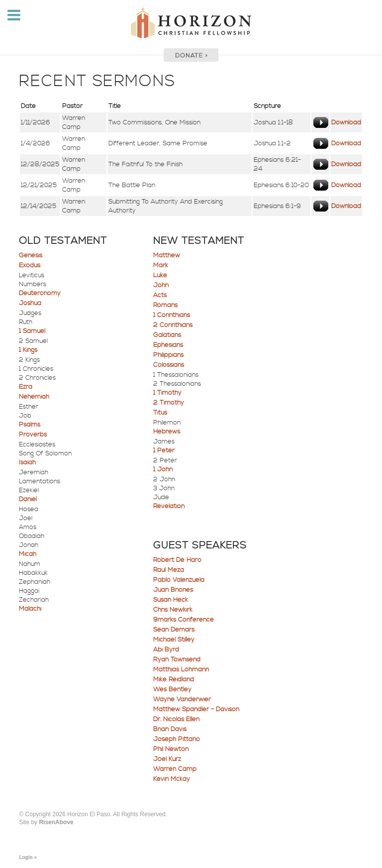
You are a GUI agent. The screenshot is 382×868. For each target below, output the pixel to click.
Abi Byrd (166, 650)
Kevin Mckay (172, 779)
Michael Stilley (174, 640)
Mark (161, 265)
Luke (160, 275)
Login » (28, 857)
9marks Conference (184, 620)
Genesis (31, 255)
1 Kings (28, 350)
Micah (28, 554)
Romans (165, 305)
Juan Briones (173, 590)
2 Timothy (169, 403)
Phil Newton (171, 749)
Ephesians (168, 345)
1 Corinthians (172, 315)
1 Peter (164, 450)
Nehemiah (34, 397)
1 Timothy (167, 393)
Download (346, 122)
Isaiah (27, 462)
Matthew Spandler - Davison (196, 709)
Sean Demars (174, 630)
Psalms (30, 425)
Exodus (30, 265)
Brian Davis (170, 729)
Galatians (167, 335)
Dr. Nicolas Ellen (176, 719)
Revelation (169, 506)
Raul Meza (169, 570)
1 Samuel (32, 331)
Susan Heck (171, 600)
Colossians (169, 365)
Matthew (167, 255)
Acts (160, 295)
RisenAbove (56, 822)
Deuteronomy (40, 293)
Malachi (30, 609)
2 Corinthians (173, 325)
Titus (160, 413)
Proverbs (33, 434)
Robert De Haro (177, 560)
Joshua (30, 303)
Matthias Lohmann (181, 669)
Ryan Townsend (177, 659)
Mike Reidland (174, 679)
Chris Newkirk (173, 610)
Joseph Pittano (177, 739)
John (161, 285)
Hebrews (167, 432)
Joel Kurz (167, 759)
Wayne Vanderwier (182, 699)
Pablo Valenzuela (179, 580)
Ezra (26, 387)
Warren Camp (175, 769)
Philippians (168, 355)
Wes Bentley (172, 689)
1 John (163, 469)
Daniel (28, 499)
